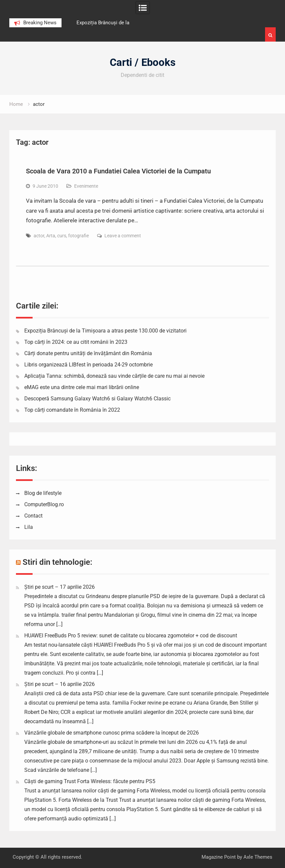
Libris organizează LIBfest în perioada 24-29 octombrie (88, 365)
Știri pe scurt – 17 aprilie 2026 (60, 587)
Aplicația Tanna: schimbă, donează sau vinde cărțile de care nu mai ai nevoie (114, 376)
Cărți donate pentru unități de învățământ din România (88, 353)
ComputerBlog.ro (44, 504)
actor (39, 236)
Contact (33, 516)
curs (62, 236)
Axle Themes (258, 857)
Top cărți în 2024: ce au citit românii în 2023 (76, 342)
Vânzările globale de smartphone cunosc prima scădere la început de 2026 (112, 733)
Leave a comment (123, 236)
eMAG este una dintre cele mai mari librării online (82, 387)
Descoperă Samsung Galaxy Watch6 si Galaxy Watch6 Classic (97, 399)
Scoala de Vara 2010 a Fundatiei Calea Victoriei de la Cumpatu (118, 171)
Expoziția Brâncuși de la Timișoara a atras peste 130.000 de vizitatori (105, 331)
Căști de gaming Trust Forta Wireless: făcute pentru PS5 (90, 781)
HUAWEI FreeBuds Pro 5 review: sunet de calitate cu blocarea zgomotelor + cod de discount (131, 636)
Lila (29, 527)
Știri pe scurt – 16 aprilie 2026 (60, 684)
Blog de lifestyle (43, 493)
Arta (51, 236)
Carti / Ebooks (143, 62)
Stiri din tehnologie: (58, 562)
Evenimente (86, 186)
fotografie (78, 236)
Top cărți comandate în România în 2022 (72, 410)
